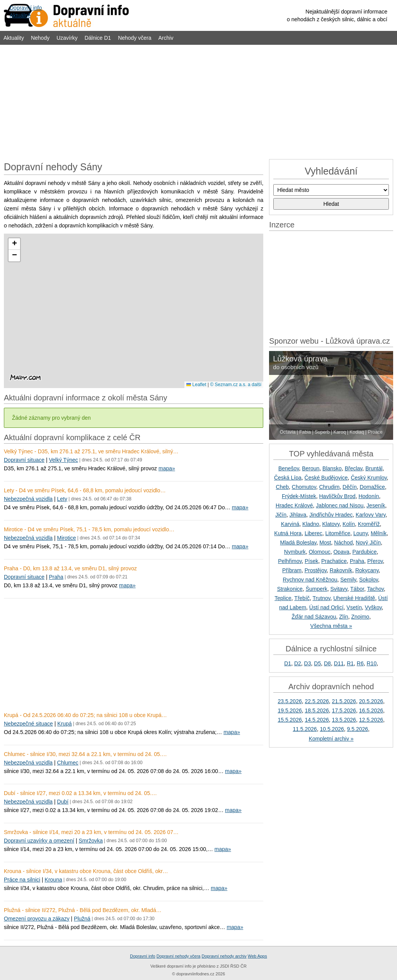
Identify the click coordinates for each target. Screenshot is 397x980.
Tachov (375, 589)
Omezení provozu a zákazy (37, 919)
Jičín (281, 515)
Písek (311, 561)
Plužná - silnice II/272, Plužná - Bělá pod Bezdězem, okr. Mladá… (83, 910)
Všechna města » (331, 626)
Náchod (343, 543)
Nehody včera (135, 38)
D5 (317, 663)
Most (325, 543)
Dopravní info (142, 956)
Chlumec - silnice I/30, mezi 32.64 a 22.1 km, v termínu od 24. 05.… (85, 754)
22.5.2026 (317, 701)
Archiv (166, 38)
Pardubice (365, 552)
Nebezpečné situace (28, 724)
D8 (327, 663)
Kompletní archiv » (331, 739)
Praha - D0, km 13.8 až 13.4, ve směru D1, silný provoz (70, 568)
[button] (14, 244)
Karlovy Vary (371, 515)
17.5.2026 (344, 710)
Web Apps (257, 956)
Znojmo (360, 617)
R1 (350, 663)
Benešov (289, 468)
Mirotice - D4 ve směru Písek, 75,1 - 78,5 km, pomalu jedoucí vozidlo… (89, 529)
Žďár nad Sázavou (314, 617)
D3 (308, 663)
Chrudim (329, 487)
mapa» (167, 468)
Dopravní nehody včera (179, 956)
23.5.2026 (290, 701)
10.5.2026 (332, 729)
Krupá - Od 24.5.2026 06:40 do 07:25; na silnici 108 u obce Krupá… (85, 715)
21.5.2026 (344, 701)
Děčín (350, 487)
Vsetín (354, 607)
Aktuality (14, 38)
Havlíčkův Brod (337, 496)
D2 (298, 663)
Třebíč (302, 598)
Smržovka (91, 841)
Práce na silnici (22, 880)
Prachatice (334, 561)
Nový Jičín (368, 543)
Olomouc (320, 552)
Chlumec (68, 763)
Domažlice (372, 487)
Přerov (375, 561)
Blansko (332, 468)
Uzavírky (67, 38)
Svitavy (339, 589)
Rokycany (367, 570)
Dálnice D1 (98, 38)
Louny (360, 533)
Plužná (82, 919)
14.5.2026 (317, 720)
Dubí (63, 802)
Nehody (40, 38)
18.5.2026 (317, 710)
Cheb (282, 487)
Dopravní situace (24, 460)
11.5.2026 (305, 729)
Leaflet (196, 385)
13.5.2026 (344, 720)
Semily (348, 580)
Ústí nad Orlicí (326, 607)
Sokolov (369, 580)
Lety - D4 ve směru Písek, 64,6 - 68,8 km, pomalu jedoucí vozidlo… (85, 490)
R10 (372, 663)
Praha (56, 577)
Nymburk (295, 552)
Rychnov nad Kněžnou (310, 580)
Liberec (314, 533)
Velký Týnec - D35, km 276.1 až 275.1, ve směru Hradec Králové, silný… (91, 451)
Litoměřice (338, 533)
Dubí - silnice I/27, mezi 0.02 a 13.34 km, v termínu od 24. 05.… (80, 793)
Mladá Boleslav (298, 543)
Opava (341, 552)
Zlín (343, 617)
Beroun (311, 468)
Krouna (54, 880)
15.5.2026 (290, 720)
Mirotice (67, 538)
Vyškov (373, 607)
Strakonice (290, 589)
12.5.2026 (371, 720)
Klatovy (331, 524)
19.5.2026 (290, 710)
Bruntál (374, 468)
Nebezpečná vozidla (28, 499)
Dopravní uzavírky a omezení (39, 841)
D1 (288, 663)
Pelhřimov (290, 561)
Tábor (357, 589)
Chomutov (304, 487)
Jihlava (298, 515)
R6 (360, 663)
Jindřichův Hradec (331, 515)
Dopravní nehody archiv (224, 956)
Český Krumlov (369, 478)
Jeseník (376, 505)
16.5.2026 (371, 710)
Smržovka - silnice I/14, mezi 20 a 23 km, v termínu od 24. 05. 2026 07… (91, 832)
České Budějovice (326, 478)
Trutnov (322, 598)
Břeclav (354, 468)
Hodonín (369, 496)
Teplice (283, 598)
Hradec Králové (294, 505)
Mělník (379, 533)
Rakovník (341, 570)
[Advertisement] (198, 101)
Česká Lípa (288, 478)
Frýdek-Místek (299, 496)
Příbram (292, 570)
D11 (339, 663)
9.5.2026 (358, 729)
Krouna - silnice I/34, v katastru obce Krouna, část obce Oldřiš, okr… (86, 871)
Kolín (349, 524)
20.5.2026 (371, 701)
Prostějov (316, 570)
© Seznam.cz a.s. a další (236, 385)
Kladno (311, 524)
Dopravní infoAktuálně (26, 12)
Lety (62, 499)
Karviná (290, 524)
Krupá (64, 724)
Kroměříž (369, 524)
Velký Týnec (63, 460)
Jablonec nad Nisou (340, 505)
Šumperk (317, 589)
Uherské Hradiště (354, 598)
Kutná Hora (288, 533)
